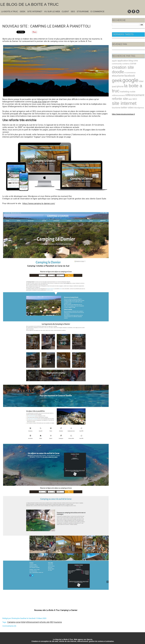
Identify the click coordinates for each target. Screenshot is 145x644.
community (116, 63)
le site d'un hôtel (39, 101)
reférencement (118, 88)
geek (117, 75)
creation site (122, 67)
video (115, 101)
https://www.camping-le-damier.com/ (39, 203)
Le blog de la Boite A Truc (30, 4)
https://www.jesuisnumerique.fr (122, 107)
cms (134, 60)
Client (65, 11)
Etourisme (83, 11)
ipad (114, 80)
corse (18, 622)
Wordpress (122, 101)
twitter (138, 98)
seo (128, 93)
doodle (138, 67)
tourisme (58, 622)
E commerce (97, 11)
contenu (125, 63)
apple (114, 61)
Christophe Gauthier (19, 618)
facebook (138, 70)
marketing (123, 85)
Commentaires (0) (9, 626)
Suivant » (64, 19)
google (129, 75)
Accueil (57, 19)
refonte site (44, 622)
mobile (131, 85)
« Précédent (49, 19)
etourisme (128, 70)
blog (129, 61)
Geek (23, 11)
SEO (73, 11)
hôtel (23, 622)
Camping (11, 622)
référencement (32, 622)
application (122, 61)
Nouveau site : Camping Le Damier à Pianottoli (50, 26)
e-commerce (117, 71)
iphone (119, 80)
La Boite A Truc (10, 11)
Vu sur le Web (52, 11)
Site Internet (35, 11)
